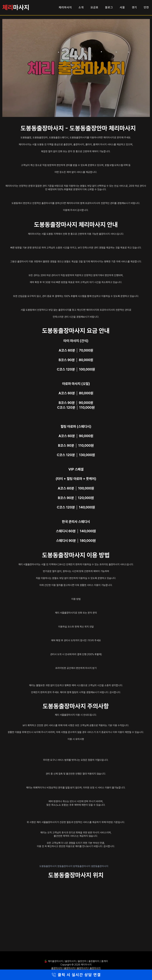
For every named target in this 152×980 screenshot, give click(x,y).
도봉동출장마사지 (48, 866)
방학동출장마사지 (82, 866)
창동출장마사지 (65, 866)
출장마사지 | (58, 968)
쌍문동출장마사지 (100, 866)
